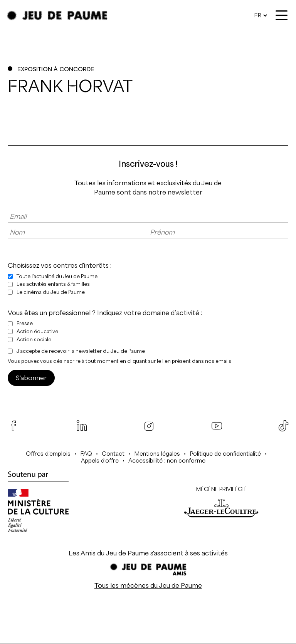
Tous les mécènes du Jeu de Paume (148, 585)
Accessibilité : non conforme (167, 460)
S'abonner (31, 378)
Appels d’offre (100, 460)
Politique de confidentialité (225, 454)
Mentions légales (157, 454)
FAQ (86, 454)
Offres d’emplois (48, 454)
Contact (113, 454)
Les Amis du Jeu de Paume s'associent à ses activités (148, 553)
